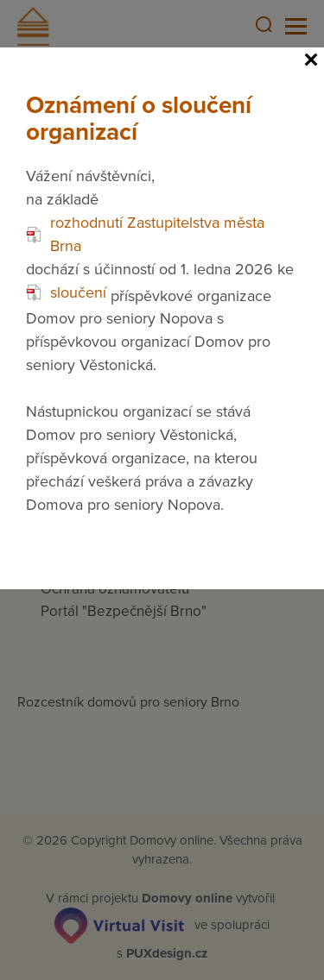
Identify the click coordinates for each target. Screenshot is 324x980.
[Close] (311, 60)
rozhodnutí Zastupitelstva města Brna (145, 234)
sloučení (66, 292)
